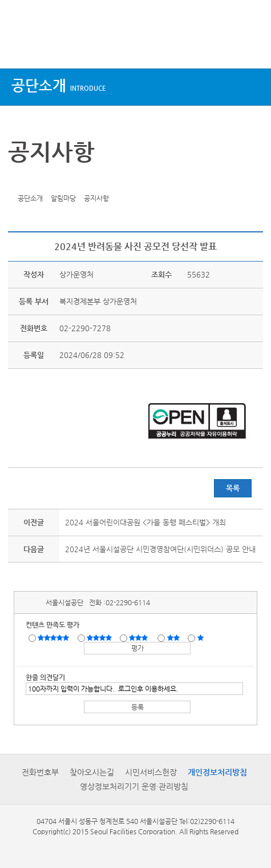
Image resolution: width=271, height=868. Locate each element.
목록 (233, 488)
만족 (100, 637)
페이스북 (37, 181)
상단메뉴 (19, 47)
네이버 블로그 (54, 181)
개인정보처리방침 (217, 772)
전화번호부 (40, 772)
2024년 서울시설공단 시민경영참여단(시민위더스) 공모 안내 (160, 549)
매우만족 (55, 637)
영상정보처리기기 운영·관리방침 (134, 786)
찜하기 (72, 181)
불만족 (174, 637)
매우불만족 (201, 637)
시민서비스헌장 (151, 772)
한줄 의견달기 (45, 677)
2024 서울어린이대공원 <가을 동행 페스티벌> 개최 (145, 522)
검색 (252, 47)
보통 (140, 637)
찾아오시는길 (92, 772)
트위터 (19, 181)
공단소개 (58, 85)
